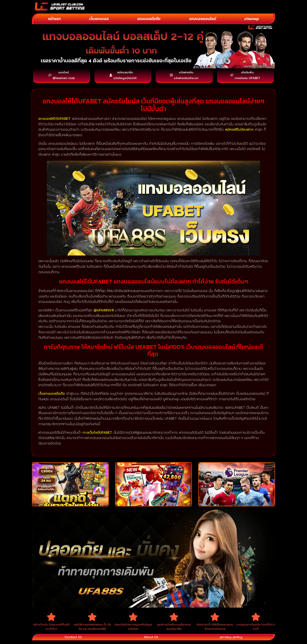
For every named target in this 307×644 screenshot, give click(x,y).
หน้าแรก (54, 19)
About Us (151, 641)
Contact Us (73, 641)
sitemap (252, 19)
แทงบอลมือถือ (149, 19)
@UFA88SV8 (104, 312)
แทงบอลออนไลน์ (203, 19)
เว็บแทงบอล (99, 19)
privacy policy (231, 641)
